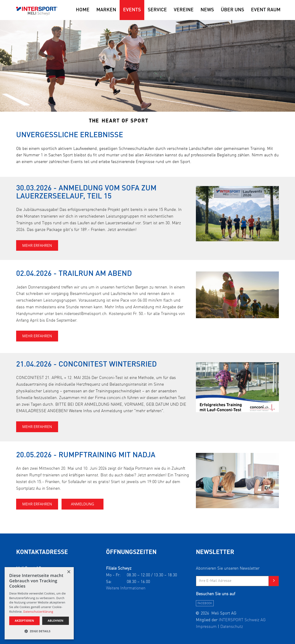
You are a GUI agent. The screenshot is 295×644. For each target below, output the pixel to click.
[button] (39, 631)
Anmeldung (83, 504)
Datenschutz (232, 627)
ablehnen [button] (56, 621)
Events (132, 10)
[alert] (39, 603)
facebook (205, 603)
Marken (106, 10)
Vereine (184, 10)
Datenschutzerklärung (38, 612)
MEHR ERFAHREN (37, 245)
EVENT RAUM (266, 10)
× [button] (69, 572)
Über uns (232, 10)
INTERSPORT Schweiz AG (242, 620)
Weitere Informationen (126, 588)
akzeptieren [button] (24, 621)
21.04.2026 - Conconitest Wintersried (86, 365)
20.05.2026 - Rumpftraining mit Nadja (86, 455)
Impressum (206, 627)
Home (83, 10)
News (207, 10)
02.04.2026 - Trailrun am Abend (74, 274)
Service (157, 10)
